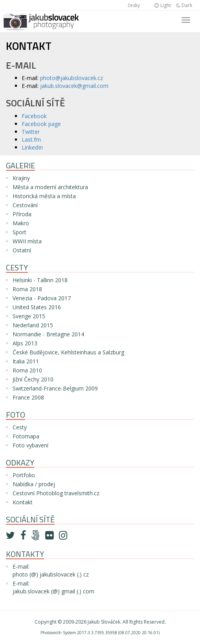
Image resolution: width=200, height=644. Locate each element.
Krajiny (21, 178)
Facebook (34, 116)
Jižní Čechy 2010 (33, 379)
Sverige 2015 (29, 316)
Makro (21, 223)
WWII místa (27, 241)
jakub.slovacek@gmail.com (74, 86)
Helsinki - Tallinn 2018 (40, 280)
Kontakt (23, 502)
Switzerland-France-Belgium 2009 (55, 388)
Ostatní (22, 250)
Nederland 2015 (33, 325)
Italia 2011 (26, 361)
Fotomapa (26, 436)
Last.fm (31, 140)
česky (134, 5)
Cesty (20, 427)
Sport (19, 232)
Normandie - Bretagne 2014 (48, 334)
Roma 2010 (27, 370)
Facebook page (41, 124)
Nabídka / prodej (34, 484)
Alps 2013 (25, 343)
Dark (184, 5)
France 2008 (28, 397)
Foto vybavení (30, 445)
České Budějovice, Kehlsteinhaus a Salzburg (68, 352)
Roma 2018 (27, 289)
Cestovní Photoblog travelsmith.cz (56, 493)
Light (163, 5)
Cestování (25, 205)
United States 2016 (37, 307)
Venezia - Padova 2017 (42, 298)
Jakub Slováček (104, 622)
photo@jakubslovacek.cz (72, 78)
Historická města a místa (44, 196)
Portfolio (24, 475)
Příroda (22, 214)
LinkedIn (32, 147)
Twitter (31, 132)
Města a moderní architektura (50, 187)
